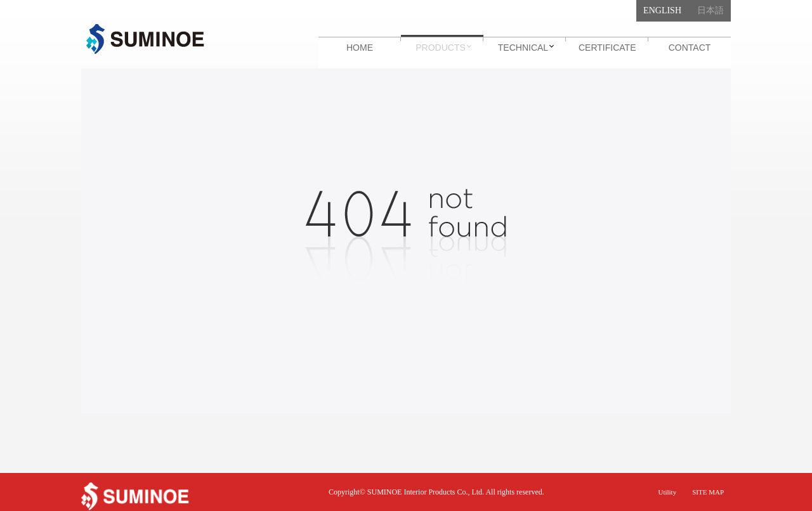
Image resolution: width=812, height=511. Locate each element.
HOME (360, 48)
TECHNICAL (523, 48)
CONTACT (690, 48)
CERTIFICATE (607, 48)
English (662, 10)
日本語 (710, 10)
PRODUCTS (441, 48)
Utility (667, 492)
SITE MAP (708, 492)
